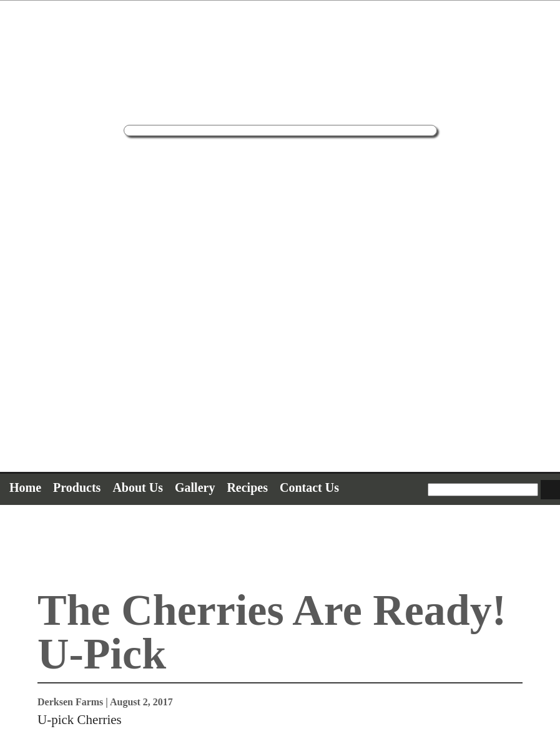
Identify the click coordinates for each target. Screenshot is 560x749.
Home (25, 487)
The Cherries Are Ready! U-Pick (272, 632)
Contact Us (309, 487)
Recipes (247, 487)
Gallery (195, 487)
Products (77, 487)
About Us (138, 487)
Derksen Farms (70, 702)
